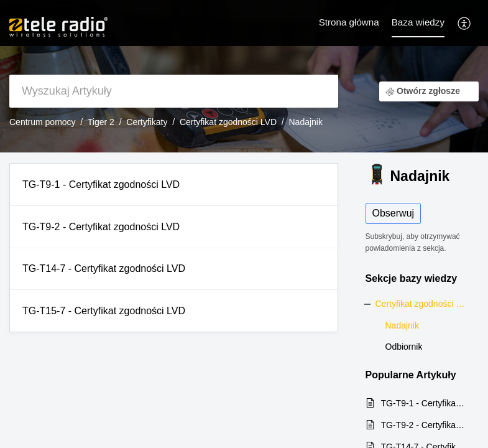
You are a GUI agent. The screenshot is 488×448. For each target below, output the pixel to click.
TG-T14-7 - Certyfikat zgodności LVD (104, 268)
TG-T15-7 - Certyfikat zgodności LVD (104, 311)
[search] (174, 91)
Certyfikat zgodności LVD (228, 122)
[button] (465, 23)
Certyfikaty (147, 122)
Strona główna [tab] (349, 22)
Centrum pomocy (43, 122)
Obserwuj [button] (394, 213)
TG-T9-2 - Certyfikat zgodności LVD (101, 227)
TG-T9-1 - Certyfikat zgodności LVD (101, 184)
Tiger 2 (101, 122)
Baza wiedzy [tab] (418, 22)
